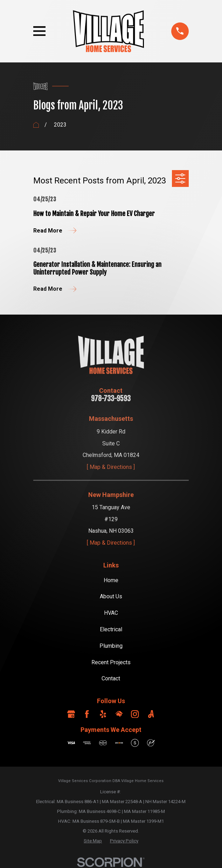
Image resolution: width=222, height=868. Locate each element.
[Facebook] (87, 714)
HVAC (111, 613)
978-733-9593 (111, 399)
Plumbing (111, 646)
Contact (111, 678)
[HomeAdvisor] (119, 714)
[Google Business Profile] (71, 714)
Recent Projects (111, 662)
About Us (111, 596)
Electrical (111, 629)
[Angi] (151, 714)
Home (111, 580)
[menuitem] (93, 841)
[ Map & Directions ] (111, 467)
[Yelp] (103, 714)
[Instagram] (135, 714)
